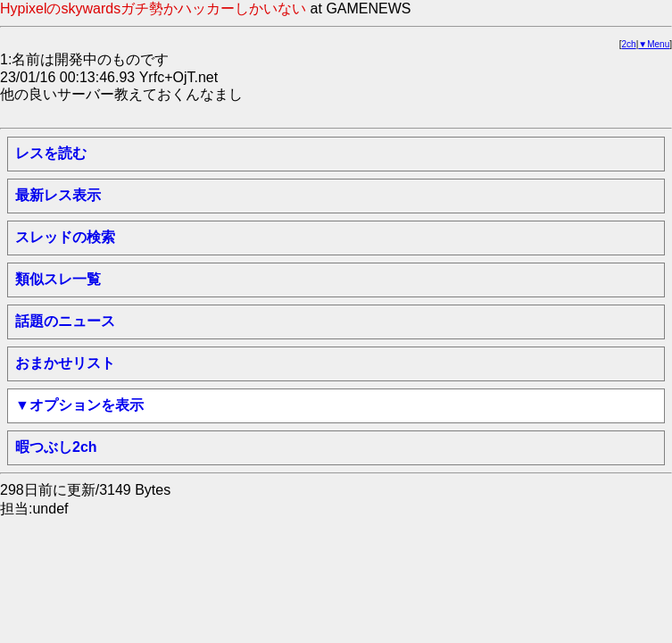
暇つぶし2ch (56, 447)
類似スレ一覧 (58, 279)
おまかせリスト (65, 363)
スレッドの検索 (65, 237)
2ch (629, 44)
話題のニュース (65, 321)
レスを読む (51, 153)
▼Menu (654, 44)
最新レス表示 (58, 195)
